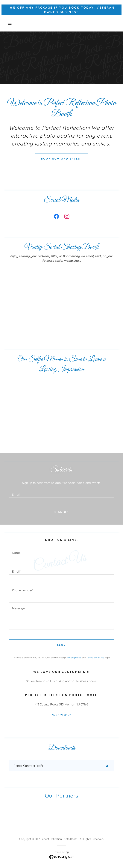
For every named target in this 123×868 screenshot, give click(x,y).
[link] (56, 217)
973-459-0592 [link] (62, 715)
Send (62, 645)
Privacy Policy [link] (74, 658)
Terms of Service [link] (95, 658)
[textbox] (61, 493)
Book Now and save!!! (62, 159)
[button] (14, 23)
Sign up (61, 512)
